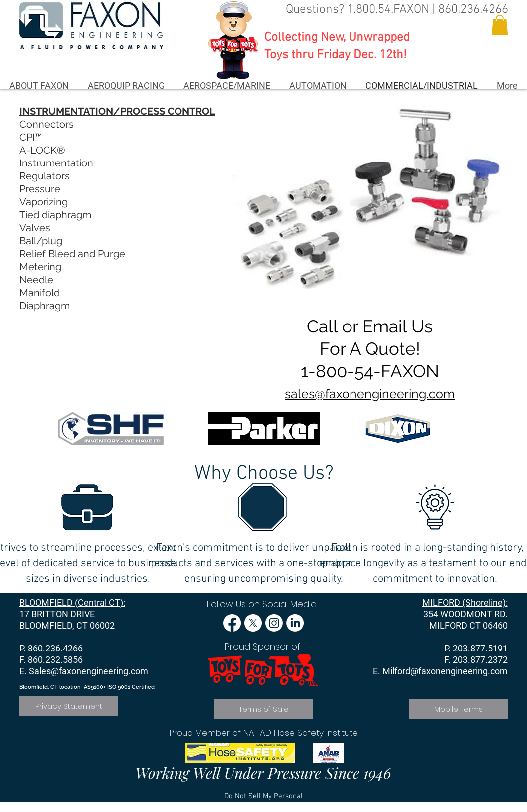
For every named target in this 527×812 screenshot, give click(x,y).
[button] (500, 25)
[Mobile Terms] (459, 709)
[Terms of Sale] (264, 709)
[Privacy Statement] (69, 706)
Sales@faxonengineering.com (88, 671)
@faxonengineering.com (459, 671)
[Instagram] (274, 623)
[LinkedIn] (295, 623)
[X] (253, 623)
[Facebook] (232, 623)
